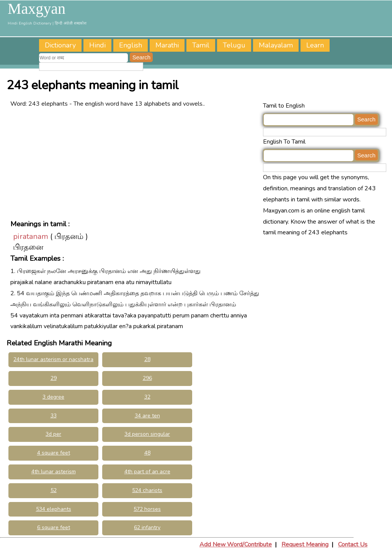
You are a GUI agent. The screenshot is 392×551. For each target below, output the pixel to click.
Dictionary (60, 45)
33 (54, 416)
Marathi (167, 45)
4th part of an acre (147, 472)
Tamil (201, 45)
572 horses (147, 509)
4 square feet (54, 453)
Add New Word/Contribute (236, 544)
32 (147, 397)
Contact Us (353, 544)
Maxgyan (37, 9)
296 (147, 378)
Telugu (234, 45)
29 (54, 378)
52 (54, 490)
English (131, 45)
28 (147, 359)
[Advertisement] (135, 163)
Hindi (97, 45)
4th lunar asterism (54, 472)
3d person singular (147, 434)
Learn (315, 45)
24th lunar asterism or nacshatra (53, 359)
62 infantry (147, 527)
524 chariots (147, 490)
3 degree (53, 397)
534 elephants (54, 509)
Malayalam (276, 45)
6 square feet (54, 527)
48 (147, 453)
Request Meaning (305, 544)
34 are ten (147, 416)
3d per (53, 434)
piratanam (31, 236)
